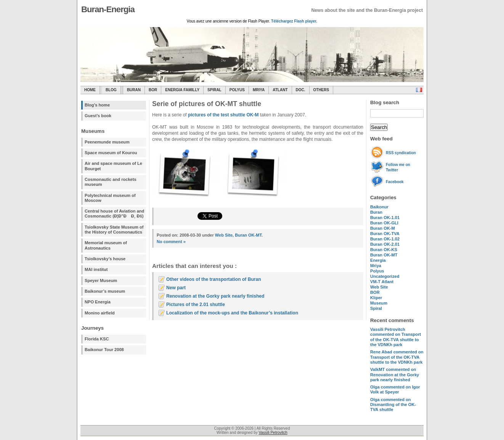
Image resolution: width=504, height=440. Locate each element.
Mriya (259, 90)
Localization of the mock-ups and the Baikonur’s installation (232, 313)
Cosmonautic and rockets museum (111, 182)
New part (176, 288)
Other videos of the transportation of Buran (214, 279)
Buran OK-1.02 (385, 239)
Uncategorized (385, 276)
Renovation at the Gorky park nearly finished (215, 296)
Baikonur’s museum (105, 291)
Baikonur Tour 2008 (104, 350)
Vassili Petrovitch (273, 433)
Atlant (280, 90)
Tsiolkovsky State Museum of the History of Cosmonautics (114, 230)
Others (321, 90)
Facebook (395, 182)
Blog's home (97, 105)
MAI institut (96, 269)
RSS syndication (401, 153)
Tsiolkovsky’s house (105, 259)
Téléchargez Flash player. (294, 21)
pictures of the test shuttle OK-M (223, 115)
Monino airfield (100, 313)
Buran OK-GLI (384, 223)
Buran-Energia (108, 9)
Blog (111, 90)
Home (90, 90)
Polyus (237, 90)
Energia (378, 260)
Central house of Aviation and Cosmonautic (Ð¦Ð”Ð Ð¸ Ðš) (114, 214)
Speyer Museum (101, 280)
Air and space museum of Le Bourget (113, 166)
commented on (396, 337)
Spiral (376, 308)
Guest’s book (98, 116)
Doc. (301, 90)
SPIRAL (214, 90)
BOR (153, 90)
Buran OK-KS (384, 250)
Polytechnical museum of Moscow (110, 198)
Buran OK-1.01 (385, 218)
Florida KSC (97, 339)
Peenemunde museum (107, 142)
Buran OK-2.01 (385, 244)
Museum (379, 303)
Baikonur (379, 207)
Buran (134, 90)
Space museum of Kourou (111, 153)
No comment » (171, 242)
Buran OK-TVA (385, 234)
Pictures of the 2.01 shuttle (196, 305)
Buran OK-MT (384, 255)
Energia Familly (182, 90)
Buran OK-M (383, 228)
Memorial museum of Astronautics (106, 245)
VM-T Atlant (382, 282)
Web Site (379, 287)
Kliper (376, 298)
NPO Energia (98, 302)
